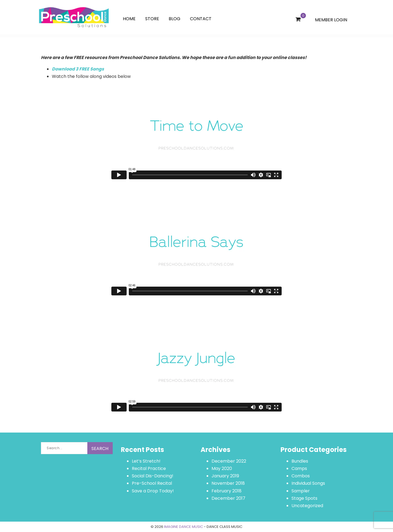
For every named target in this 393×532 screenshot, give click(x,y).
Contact (201, 19)
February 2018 (227, 491)
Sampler (301, 491)
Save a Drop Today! (153, 491)
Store (152, 19)
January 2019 (225, 476)
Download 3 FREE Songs (78, 69)
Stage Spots (304, 498)
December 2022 (229, 461)
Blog (175, 19)
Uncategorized (307, 506)
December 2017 (228, 498)
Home (129, 19)
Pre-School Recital (152, 483)
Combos (301, 476)
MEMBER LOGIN (331, 20)
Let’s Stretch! (146, 461)
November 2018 (228, 483)
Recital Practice (149, 468)
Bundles (300, 461)
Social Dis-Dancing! (153, 476)
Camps (299, 468)
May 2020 (222, 468)
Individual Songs (308, 483)
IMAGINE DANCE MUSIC (184, 527)
